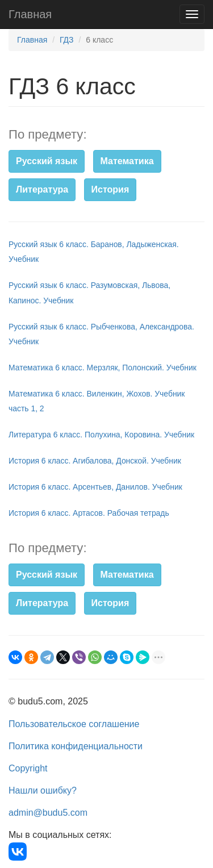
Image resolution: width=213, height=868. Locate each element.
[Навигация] (192, 14)
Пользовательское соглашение (74, 724)
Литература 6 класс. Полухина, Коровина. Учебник (101, 435)
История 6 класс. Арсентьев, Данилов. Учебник (95, 487)
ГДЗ (67, 40)
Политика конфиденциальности (76, 746)
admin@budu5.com (48, 813)
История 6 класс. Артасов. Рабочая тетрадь (89, 513)
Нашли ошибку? (43, 790)
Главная (30, 14)
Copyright (28, 768)
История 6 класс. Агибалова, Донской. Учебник (95, 461)
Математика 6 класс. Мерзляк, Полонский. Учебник (103, 368)
